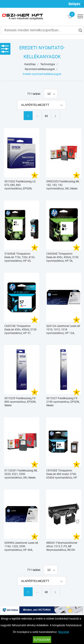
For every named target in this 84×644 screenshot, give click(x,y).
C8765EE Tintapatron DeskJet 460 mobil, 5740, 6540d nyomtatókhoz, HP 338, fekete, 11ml (62, 474)
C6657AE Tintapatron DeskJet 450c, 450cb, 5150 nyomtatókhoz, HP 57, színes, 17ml (21, 329)
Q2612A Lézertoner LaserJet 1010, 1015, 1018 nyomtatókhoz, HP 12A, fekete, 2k (63, 329)
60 (46, 116)
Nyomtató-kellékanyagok (40, 69)
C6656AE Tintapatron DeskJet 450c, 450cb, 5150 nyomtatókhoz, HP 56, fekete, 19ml (62, 257)
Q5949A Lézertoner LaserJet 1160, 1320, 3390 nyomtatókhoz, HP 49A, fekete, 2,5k (21, 546)
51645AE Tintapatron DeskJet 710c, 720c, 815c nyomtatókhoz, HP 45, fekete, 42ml (20, 257)
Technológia (48, 64)
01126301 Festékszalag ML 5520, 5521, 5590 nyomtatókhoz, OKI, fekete (21, 474)
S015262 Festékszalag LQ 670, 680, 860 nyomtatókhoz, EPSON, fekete (20, 185)
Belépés (74, 4)
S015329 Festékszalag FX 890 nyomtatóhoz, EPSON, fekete (20, 402)
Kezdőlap (30, 64)
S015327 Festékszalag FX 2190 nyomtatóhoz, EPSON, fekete (63, 402)
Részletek (64, 632)
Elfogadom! (42, 640)
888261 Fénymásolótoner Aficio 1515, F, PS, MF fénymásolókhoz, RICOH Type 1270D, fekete (62, 546)
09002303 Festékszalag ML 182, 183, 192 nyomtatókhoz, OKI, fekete (63, 185)
